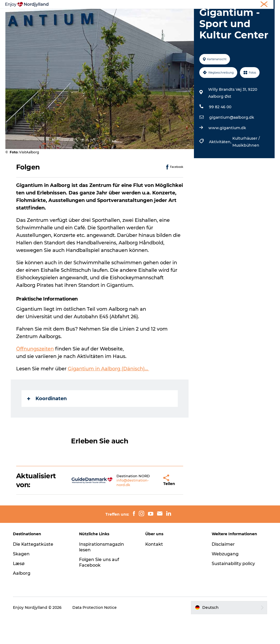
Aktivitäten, (221, 168)
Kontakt (155, 570)
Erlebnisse (72, 12)
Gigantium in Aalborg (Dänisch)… (109, 395)
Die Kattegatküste (33, 570)
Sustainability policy (233, 590)
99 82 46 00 (220, 133)
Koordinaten (47, 424)
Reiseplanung (104, 12)
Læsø (19, 590)
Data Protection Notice (95, 634)
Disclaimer (223, 570)
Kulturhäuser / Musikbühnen (246, 168)
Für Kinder (140, 18)
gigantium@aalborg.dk (232, 143)
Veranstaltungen (202, 12)
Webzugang (225, 580)
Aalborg (22, 599)
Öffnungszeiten (35, 375)
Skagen (22, 580)
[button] (148, 506)
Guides (170, 12)
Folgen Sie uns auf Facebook (99, 588)
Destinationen (141, 12)
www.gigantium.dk (227, 154)
